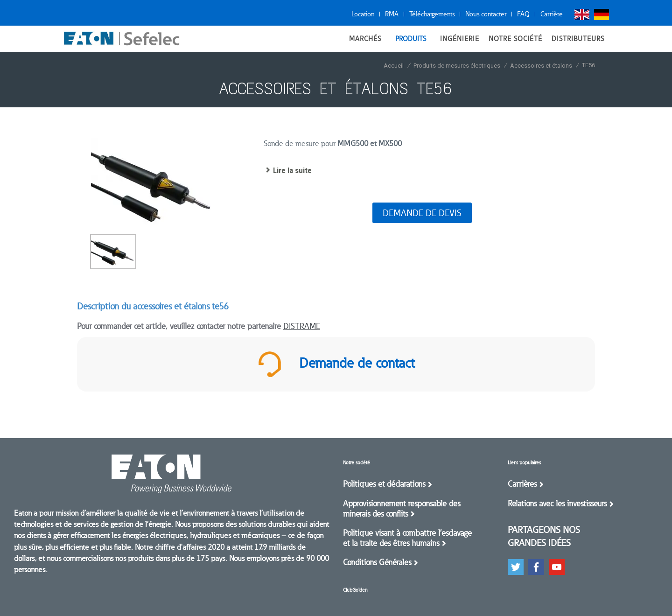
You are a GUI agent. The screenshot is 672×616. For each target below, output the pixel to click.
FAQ (523, 14)
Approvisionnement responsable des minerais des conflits (402, 509)
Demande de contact (336, 364)
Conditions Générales (377, 562)
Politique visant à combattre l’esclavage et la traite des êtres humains (407, 538)
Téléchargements (432, 14)
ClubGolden (355, 590)
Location (363, 14)
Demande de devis (422, 213)
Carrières (522, 484)
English (582, 14)
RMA (392, 14)
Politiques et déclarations (384, 484)
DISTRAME (302, 326)
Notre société (357, 463)
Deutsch (602, 14)
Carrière (552, 14)
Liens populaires (524, 463)
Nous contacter (486, 14)
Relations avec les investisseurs (557, 504)
